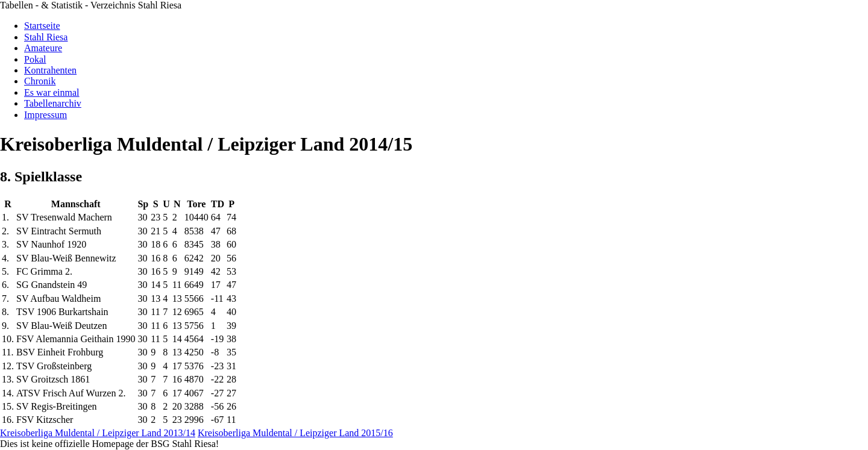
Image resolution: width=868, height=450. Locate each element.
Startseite (42, 26)
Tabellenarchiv (53, 103)
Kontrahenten (50, 70)
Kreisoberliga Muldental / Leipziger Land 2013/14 (98, 433)
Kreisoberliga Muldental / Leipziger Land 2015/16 (295, 433)
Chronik (40, 81)
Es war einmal (52, 92)
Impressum (46, 115)
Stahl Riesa (46, 37)
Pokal (35, 59)
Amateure (43, 48)
